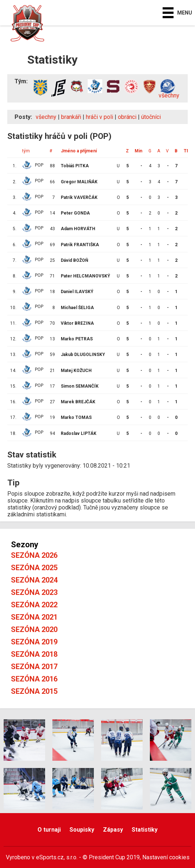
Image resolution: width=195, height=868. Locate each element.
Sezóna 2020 (34, 629)
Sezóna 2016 (34, 679)
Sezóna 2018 (34, 654)
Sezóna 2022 (34, 605)
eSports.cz (50, 857)
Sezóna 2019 (34, 642)
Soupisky (82, 830)
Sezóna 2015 (34, 691)
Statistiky (145, 830)
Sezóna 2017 (34, 667)
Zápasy (113, 830)
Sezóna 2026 (34, 555)
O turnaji (49, 830)
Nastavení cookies (166, 857)
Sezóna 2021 (34, 617)
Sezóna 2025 (34, 568)
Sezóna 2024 (34, 580)
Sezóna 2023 (34, 592)
